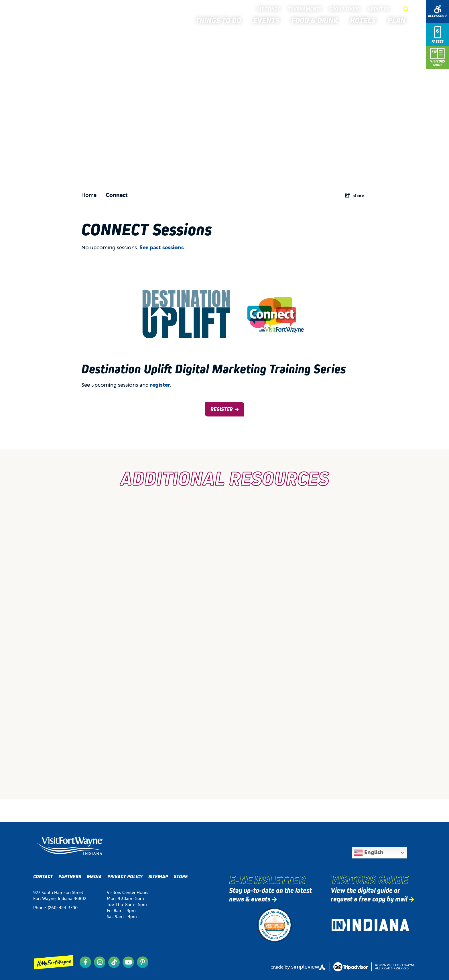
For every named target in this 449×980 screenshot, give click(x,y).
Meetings (270, 9)
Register (222, 409)
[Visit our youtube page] (128, 962)
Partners (70, 877)
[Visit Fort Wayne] (51, 17)
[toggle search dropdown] (406, 9)
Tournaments (306, 9)
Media (94, 877)
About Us (380, 9)
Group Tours (346, 9)
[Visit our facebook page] (85, 962)
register (160, 385)
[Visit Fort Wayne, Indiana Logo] (70, 846)
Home (89, 195)
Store (181, 877)
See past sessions (162, 247)
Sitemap (158, 877)
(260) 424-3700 (63, 908)
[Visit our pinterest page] (143, 962)
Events (268, 20)
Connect (117, 195)
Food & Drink (316, 20)
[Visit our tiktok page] (114, 962)
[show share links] (355, 195)
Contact (43, 877)
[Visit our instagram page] (100, 962)
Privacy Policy (125, 877)
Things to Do (220, 20)
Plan (398, 20)
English (369, 853)
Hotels (365, 20)
